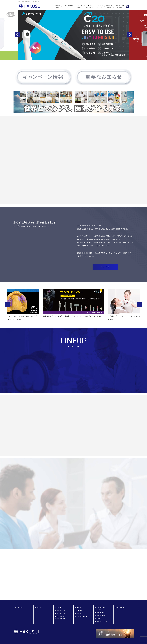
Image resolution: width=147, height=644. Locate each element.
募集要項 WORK (100, 616)
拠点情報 (78, 614)
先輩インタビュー (101, 621)
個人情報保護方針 (81, 617)
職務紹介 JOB (100, 613)
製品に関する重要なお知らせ (60, 618)
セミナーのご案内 (61, 614)
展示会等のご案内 (61, 611)
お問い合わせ (120, 608)
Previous (17, 35)
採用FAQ (98, 618)
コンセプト (79, 611)
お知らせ (58, 608)
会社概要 (78, 608)
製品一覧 (38, 608)
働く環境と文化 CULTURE (100, 609)
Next (130, 35)
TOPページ (19, 608)
